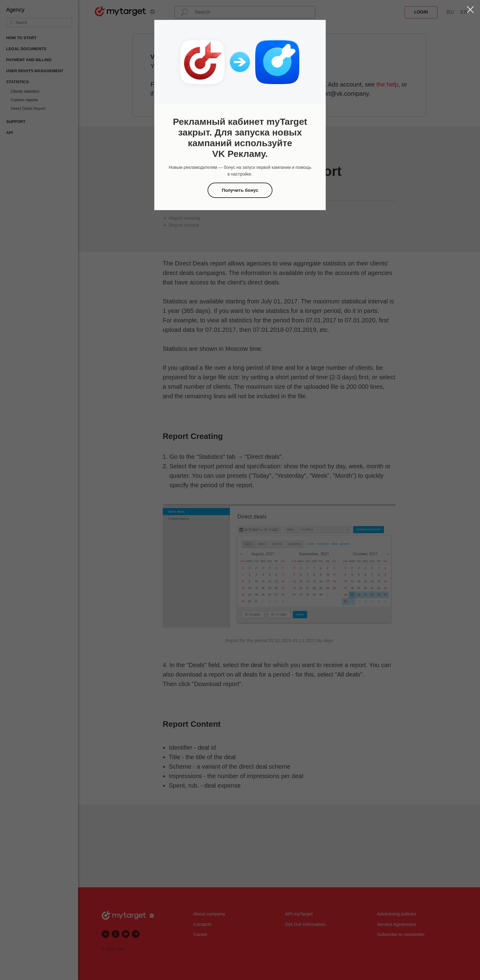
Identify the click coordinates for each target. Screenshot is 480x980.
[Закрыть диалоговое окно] (470, 10)
